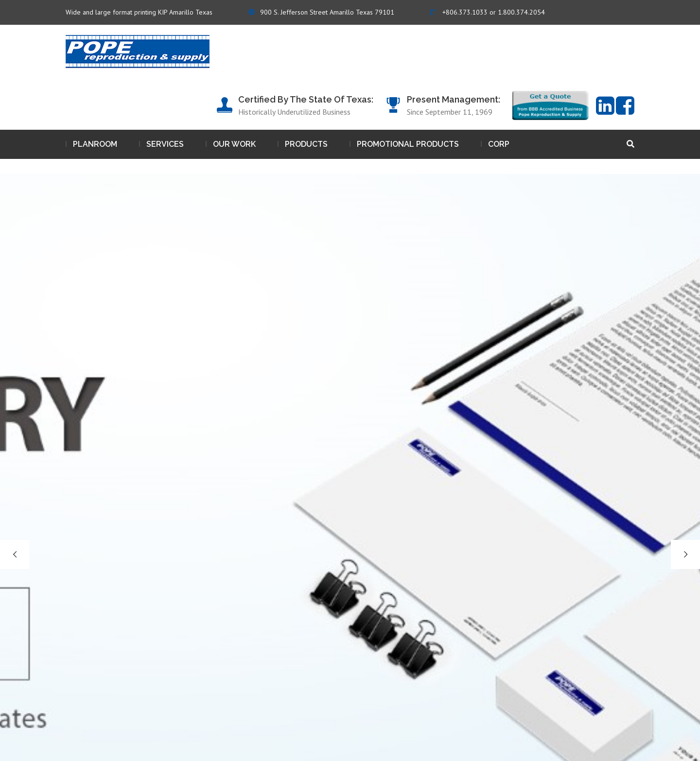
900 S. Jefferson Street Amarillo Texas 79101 (321, 12)
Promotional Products (408, 144)
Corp (499, 144)
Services (165, 144)
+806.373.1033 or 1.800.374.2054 (488, 12)
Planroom (95, 144)
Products (306, 144)
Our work (234, 144)
